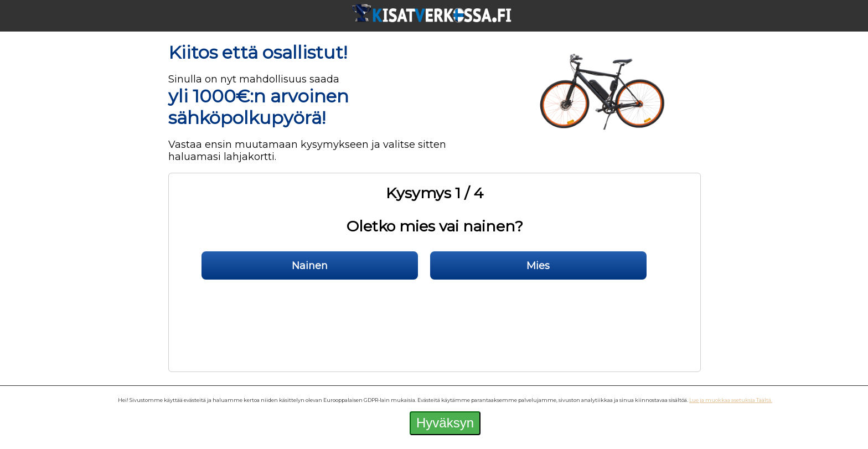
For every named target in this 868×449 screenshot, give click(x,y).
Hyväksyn (445, 423)
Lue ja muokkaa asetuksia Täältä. (731, 400)
